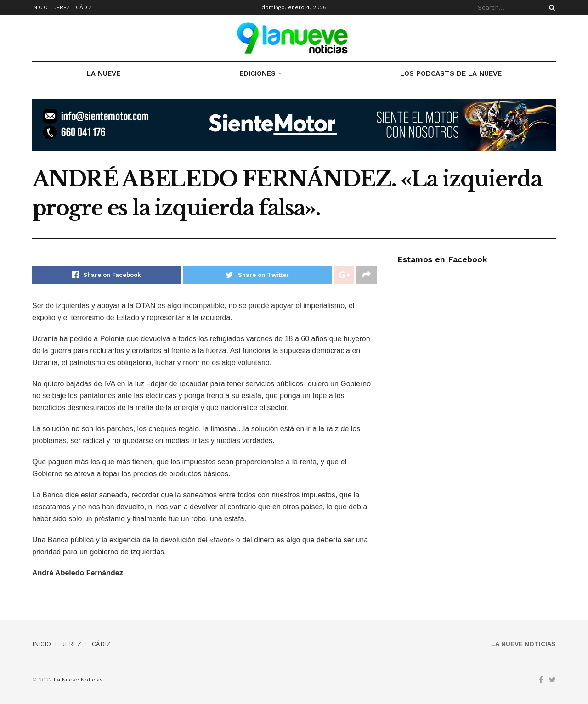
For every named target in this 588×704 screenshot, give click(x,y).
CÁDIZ (84, 7)
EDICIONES (257, 73)
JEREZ (62, 7)
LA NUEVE (104, 73)
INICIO (40, 7)
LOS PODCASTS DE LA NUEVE (451, 73)
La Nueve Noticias (78, 680)
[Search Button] (550, 7)
